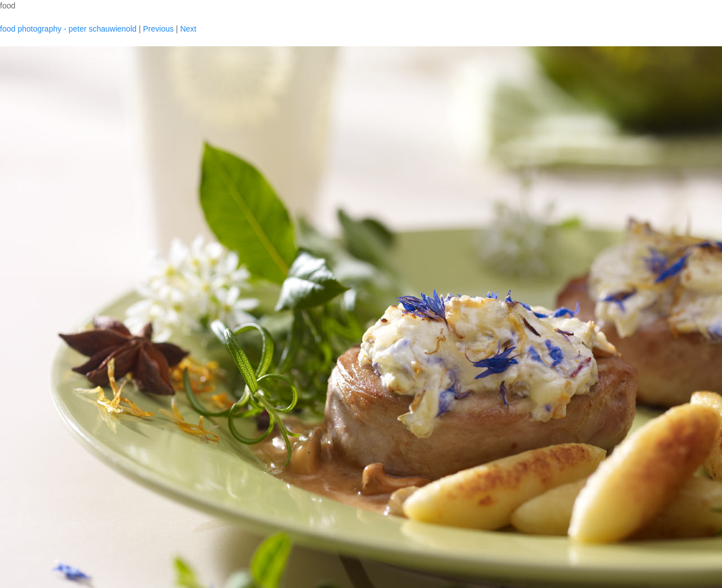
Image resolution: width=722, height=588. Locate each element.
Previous (158, 29)
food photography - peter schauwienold (68, 29)
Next (188, 29)
